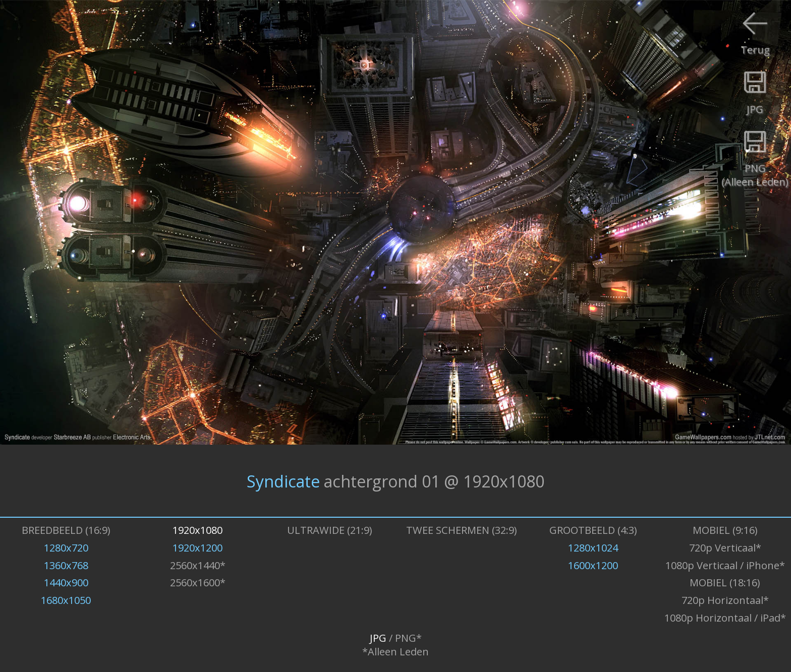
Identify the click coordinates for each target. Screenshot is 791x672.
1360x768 (66, 565)
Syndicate (283, 481)
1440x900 (66, 583)
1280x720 (66, 548)
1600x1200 (593, 565)
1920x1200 (197, 548)
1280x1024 (593, 548)
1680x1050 (66, 600)
